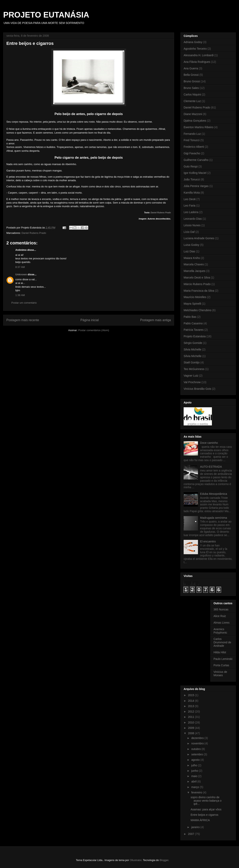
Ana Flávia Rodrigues (197, 62)
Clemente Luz (192, 101)
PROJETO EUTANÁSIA (46, 15)
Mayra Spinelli (192, 304)
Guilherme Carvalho (196, 160)
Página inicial (90, 320)
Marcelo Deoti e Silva (197, 278)
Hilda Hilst (220, 652)
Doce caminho (209, 443)
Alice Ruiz (220, 616)
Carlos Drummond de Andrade (222, 642)
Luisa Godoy (191, 245)
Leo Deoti (190, 199)
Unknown (21, 274)
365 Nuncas (221, 609)
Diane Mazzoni (193, 114)
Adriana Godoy (193, 42)
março (195, 787)
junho (195, 771)
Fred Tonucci (192, 140)
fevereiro (197, 792)
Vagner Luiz (191, 376)
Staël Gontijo (192, 362)
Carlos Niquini (192, 94)
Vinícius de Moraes (220, 674)
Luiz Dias (189, 251)
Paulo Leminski (223, 659)
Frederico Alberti (194, 147)
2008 (191, 733)
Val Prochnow (192, 382)
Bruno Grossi (192, 81)
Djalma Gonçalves (195, 121)
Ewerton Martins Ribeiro (198, 127)
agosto (196, 760)
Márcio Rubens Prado (197, 284)
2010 (191, 722)
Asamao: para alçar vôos (206, 809)
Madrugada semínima (214, 518)
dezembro (198, 738)
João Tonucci (192, 179)
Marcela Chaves (194, 264)
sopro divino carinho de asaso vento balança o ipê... (206, 801)
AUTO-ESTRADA (211, 467)
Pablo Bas (190, 317)
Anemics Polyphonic (220, 631)
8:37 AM (20, 267)
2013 (191, 706)
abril (194, 781)
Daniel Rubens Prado (161, 213)
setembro (197, 754)
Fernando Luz (192, 134)
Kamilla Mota (192, 193)
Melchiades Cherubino (197, 310)
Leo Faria (190, 206)
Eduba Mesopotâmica (214, 494)
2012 (191, 712)
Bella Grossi (191, 75)
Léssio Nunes (192, 225)
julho (194, 765)
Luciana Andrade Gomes (199, 238)
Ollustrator (136, 860)
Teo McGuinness (194, 369)
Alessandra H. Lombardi (199, 55)
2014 (191, 701)
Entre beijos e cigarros (204, 815)
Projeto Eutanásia (195, 336)
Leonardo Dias (193, 219)
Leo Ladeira (191, 212)
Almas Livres (221, 623)
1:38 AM (20, 295)
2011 (191, 717)
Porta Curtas (221, 665)
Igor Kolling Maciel (195, 173)
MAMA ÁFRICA (200, 820)
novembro (198, 743)
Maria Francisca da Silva (199, 291)
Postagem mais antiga (156, 320)
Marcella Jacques (194, 271)
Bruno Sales (191, 88)
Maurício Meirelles (195, 297)
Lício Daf (189, 232)
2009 (191, 728)
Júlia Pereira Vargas (196, 186)
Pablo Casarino (193, 323)
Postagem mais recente (23, 320)
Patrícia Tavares (194, 330)
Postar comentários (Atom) (94, 330)
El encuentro (208, 541)
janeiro (196, 827)
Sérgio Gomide (193, 343)
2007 (191, 834)
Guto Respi (191, 166)
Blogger (164, 860)
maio (195, 776)
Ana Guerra (191, 68)
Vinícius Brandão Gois (197, 389)
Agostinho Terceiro (195, 49)
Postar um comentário (24, 303)
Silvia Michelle (192, 349)
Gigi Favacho (192, 153)
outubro (196, 749)
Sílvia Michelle (192, 356)
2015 (191, 695)
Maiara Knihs (192, 258)
